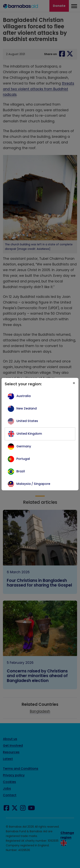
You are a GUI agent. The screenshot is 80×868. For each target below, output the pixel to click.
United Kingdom (29, 434)
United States (27, 421)
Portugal (23, 459)
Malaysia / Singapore (33, 484)
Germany (24, 446)
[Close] (74, 383)
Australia (24, 396)
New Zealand (27, 408)
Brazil (21, 471)
